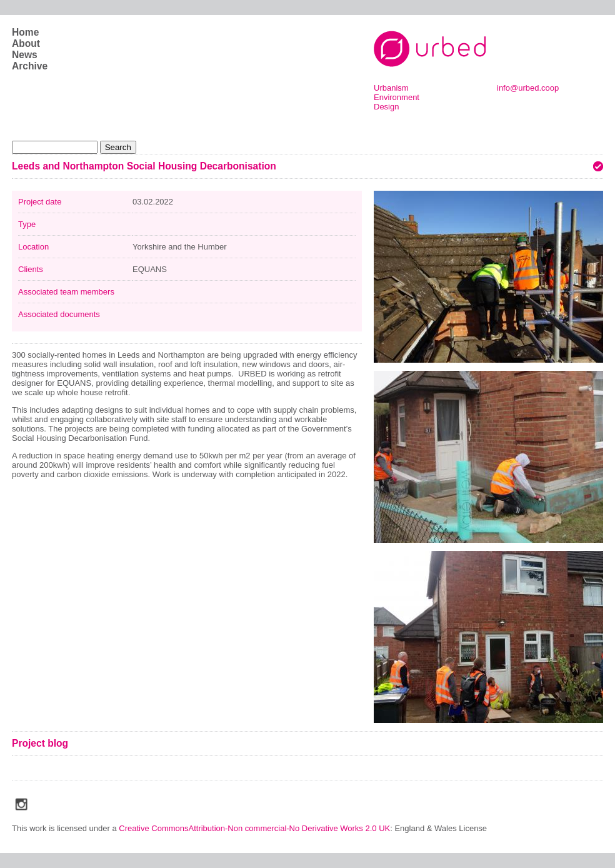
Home (25, 32)
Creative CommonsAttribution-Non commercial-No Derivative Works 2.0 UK (254, 828)
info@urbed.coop (528, 88)
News (25, 55)
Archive (30, 66)
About (26, 43)
